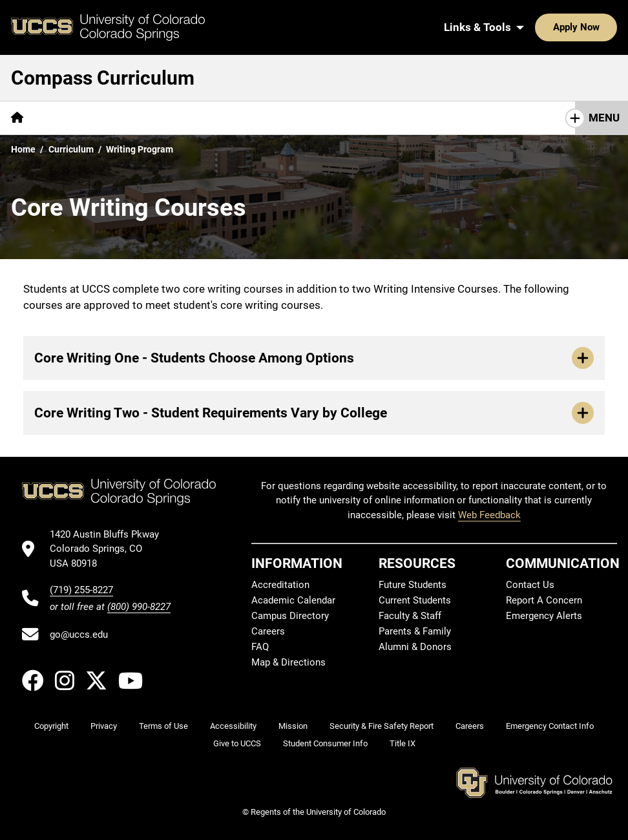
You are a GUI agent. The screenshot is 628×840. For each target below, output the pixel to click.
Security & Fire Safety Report (382, 726)
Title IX (403, 743)
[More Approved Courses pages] (448, 118)
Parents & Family (415, 631)
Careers (268, 631)
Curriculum (71, 149)
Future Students (413, 585)
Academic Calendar (293, 600)
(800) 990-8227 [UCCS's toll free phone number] (139, 607)
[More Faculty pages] (246, 118)
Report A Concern (544, 600)
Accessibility (233, 726)
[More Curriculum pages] (333, 118)
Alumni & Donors (415, 647)
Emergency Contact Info (550, 726)
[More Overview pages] (78, 118)
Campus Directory (290, 616)
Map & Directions (288, 662)
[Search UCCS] (603, 27)
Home (23, 149)
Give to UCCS (237, 743)
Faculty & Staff (410, 616)
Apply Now (536, 27)
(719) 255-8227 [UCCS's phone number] (81, 590)
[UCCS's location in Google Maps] (110, 549)
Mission (293, 726)
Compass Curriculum (103, 78)
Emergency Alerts (544, 616)
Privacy (104, 726)
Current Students (415, 600)
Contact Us (530, 585)
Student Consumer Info (325, 743)
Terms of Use (163, 726)
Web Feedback (489, 515)
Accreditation (280, 585)
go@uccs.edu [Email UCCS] (79, 635)
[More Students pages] (164, 118)
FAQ (260, 647)
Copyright (51, 726)
